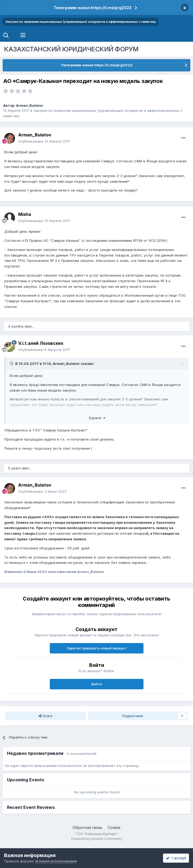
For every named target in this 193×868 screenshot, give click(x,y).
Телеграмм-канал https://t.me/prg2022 (92, 8)
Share (46, 716)
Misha (25, 214)
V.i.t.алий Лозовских (41, 343)
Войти (97, 684)
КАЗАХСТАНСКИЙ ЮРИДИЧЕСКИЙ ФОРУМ (71, 49)
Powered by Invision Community (97, 839)
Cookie (114, 827)
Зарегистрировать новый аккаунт (97, 648)
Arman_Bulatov (30, 105)
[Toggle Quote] (12, 364)
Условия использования (56, 861)
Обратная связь (88, 827)
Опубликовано (44, 141)
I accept (176, 858)
